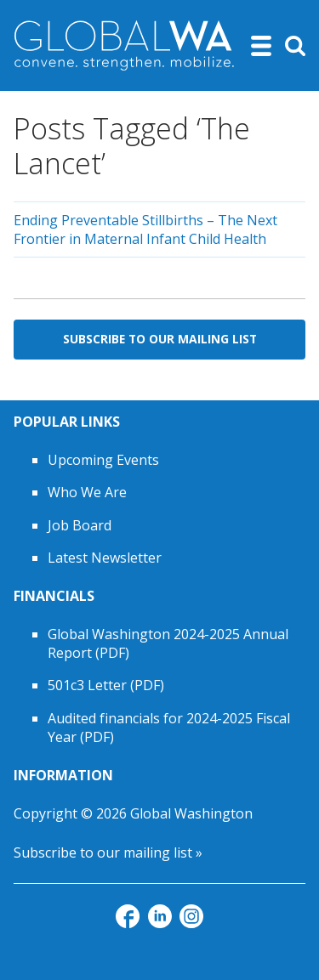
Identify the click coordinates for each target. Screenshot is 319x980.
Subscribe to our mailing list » (108, 853)
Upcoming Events (103, 460)
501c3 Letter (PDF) (106, 685)
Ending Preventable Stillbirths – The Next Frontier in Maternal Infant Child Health (145, 229)
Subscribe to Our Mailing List (160, 339)
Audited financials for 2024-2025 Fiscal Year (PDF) (169, 728)
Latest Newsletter (105, 558)
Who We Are (87, 492)
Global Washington (191, 813)
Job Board (80, 525)
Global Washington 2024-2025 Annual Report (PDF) (168, 643)
